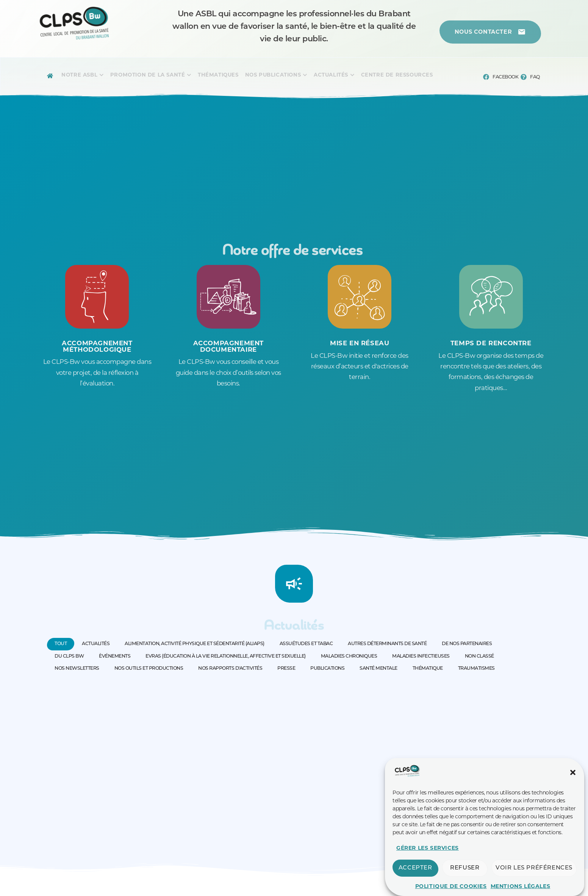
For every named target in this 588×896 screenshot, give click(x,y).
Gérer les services (428, 848)
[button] (573, 772)
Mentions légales (521, 886)
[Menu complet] (79, 76)
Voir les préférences (534, 868)
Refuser (465, 868)
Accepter (415, 868)
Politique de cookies (451, 886)
